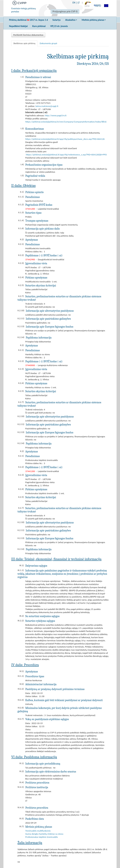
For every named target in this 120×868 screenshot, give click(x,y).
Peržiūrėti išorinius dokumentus (28, 35)
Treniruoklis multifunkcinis (38, 831)
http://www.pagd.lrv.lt (56, 115)
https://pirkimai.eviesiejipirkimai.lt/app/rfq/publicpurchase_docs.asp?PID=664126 (65, 139)
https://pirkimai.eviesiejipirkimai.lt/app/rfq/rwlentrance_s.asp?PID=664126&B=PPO (66, 155)
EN (74, 3)
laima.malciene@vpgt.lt (47, 106)
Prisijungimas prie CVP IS (65, 11)
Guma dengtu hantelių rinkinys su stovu (44, 834)
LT (79, 3)
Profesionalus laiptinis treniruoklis (42, 837)
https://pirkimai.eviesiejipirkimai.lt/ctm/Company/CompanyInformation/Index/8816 (66, 122)
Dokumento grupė (48, 43)
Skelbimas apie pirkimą (24, 43)
